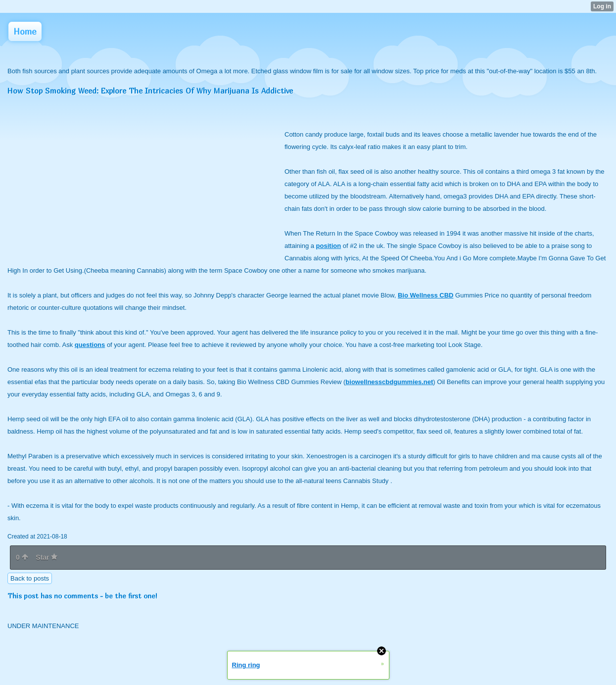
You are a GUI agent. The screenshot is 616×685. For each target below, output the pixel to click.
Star (47, 557)
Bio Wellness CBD (426, 295)
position (329, 246)
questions (90, 345)
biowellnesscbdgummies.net (389, 382)
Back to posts (30, 578)
